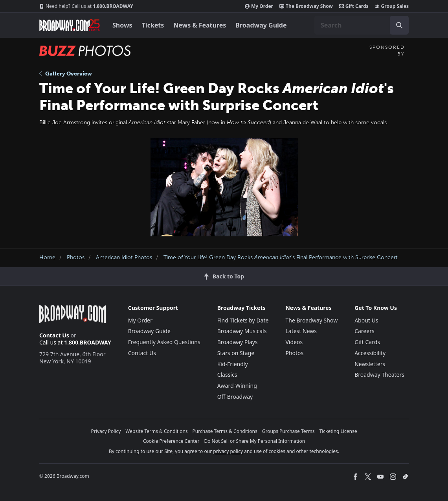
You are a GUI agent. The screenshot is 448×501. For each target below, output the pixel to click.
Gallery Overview (66, 74)
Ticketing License (338, 431)
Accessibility (370, 353)
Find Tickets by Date (243, 320)
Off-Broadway (235, 397)
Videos (294, 342)
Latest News (301, 331)
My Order (259, 6)
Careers (364, 331)
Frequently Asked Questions (164, 342)
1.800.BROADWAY (86, 6)
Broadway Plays (238, 342)
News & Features (200, 25)
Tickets (153, 25)
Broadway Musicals (242, 331)
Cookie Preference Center (171, 441)
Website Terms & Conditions (156, 431)
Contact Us (54, 335)
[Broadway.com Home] (70, 25)
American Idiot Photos (124, 257)
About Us (366, 320)
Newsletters (370, 364)
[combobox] (362, 25)
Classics (227, 375)
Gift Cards (354, 6)
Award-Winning (237, 386)
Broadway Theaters (379, 375)
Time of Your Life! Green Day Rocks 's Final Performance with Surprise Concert (281, 257)
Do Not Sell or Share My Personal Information (254, 441)
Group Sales (392, 6)
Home (47, 257)
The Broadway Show (306, 6)
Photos (76, 257)
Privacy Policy (106, 431)
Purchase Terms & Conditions (225, 431)
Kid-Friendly (233, 364)
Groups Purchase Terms (288, 431)
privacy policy (228, 451)
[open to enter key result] (399, 25)
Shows (122, 25)
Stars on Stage (236, 353)
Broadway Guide (261, 25)
